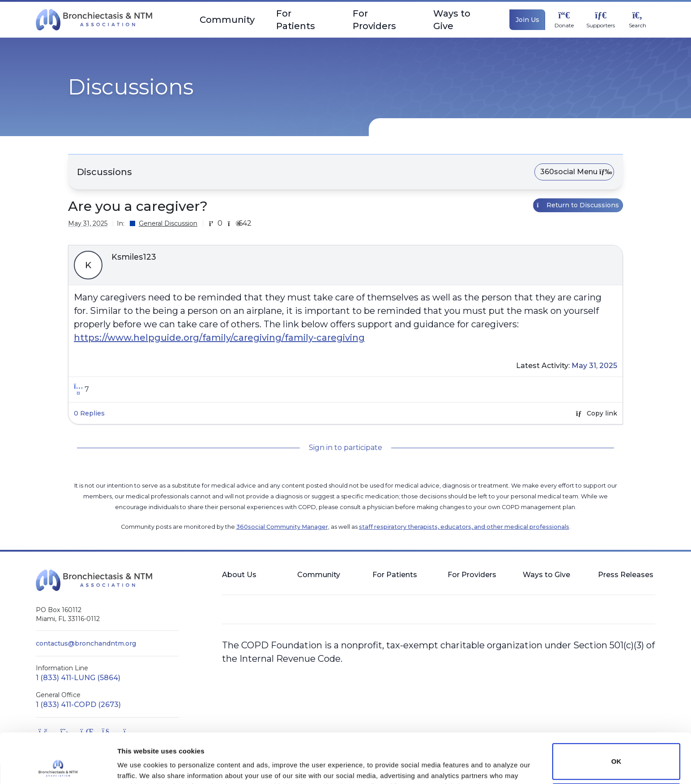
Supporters (601, 26)
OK (616, 715)
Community (227, 23)
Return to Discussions (578, 205)
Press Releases (626, 575)
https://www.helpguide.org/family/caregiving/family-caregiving (219, 338)
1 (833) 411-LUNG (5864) (78, 678)
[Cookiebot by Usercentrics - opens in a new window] (58, 767)
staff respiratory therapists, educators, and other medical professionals (464, 527)
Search (638, 26)
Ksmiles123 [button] (134, 257)
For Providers (382, 20)
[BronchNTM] (94, 20)
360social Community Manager (282, 527)
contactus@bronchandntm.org (86, 643)
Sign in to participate (345, 448)
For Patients (304, 20)
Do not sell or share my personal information (616, 755)
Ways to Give (462, 20)
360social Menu (574, 172)
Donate (564, 26)
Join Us (527, 20)
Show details (138, 765)
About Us (239, 575)
